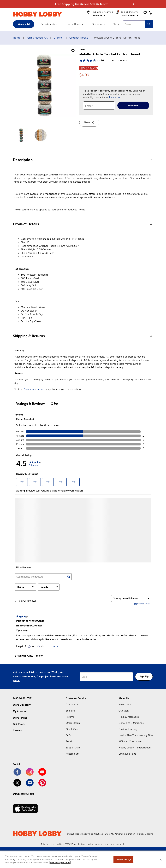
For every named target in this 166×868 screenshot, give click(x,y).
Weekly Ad (24, 24)
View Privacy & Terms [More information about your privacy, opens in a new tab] (60, 863)
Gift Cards (19, 724)
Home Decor (74, 24)
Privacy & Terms (145, 834)
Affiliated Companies (130, 741)
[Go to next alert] (134, 4)
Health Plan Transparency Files (136, 735)
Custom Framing (128, 729)
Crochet (58, 38)
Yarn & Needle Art (37, 38)
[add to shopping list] (73, 51)
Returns (41, 389)
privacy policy (95, 844)
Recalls (70, 741)
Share (89, 122)
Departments (48, 24)
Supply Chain (73, 748)
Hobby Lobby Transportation (135, 748)
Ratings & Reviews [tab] (30, 404)
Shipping (29, 389)
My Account (20, 711)
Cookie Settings (123, 859)
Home (17, 38)
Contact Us (72, 704)
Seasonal (97, 24)
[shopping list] (145, 13)
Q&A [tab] (54, 404)
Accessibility (73, 754)
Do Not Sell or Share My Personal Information (113, 834)
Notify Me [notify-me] (133, 105)
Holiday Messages (129, 717)
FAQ (68, 735)
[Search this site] (149, 24)
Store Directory (22, 705)
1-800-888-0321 (23, 698)
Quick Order (73, 729)
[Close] (161, 860)
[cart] (151, 13)
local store (115, 97)
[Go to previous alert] (30, 4)
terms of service (112, 844)
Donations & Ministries (131, 723)
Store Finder (20, 718)
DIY (114, 24)
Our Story (124, 711)
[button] (83, 160)
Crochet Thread (79, 38)
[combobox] (134, 24)
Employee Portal (128, 754)
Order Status (73, 723)
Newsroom (125, 704)
